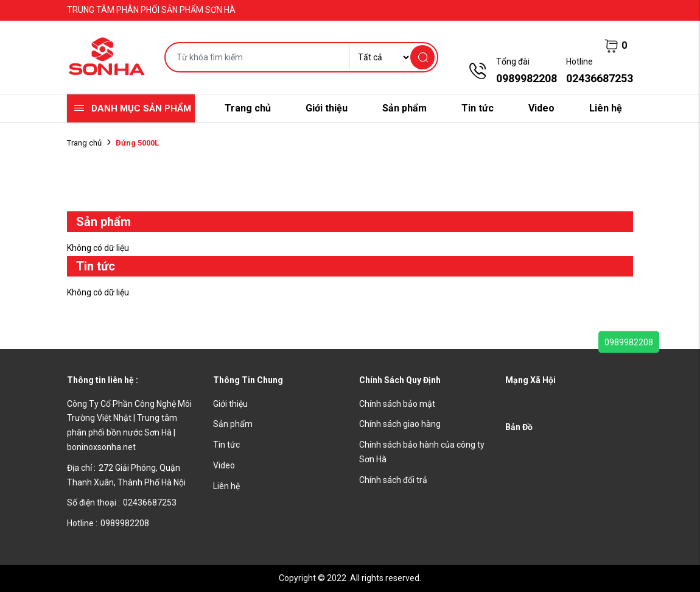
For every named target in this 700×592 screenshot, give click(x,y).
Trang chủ (248, 108)
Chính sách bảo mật (397, 404)
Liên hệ (606, 108)
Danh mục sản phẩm (141, 108)
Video (541, 108)
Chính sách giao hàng (400, 424)
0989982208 (629, 342)
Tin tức (478, 108)
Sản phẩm (404, 108)
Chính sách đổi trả (393, 480)
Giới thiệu (327, 108)
